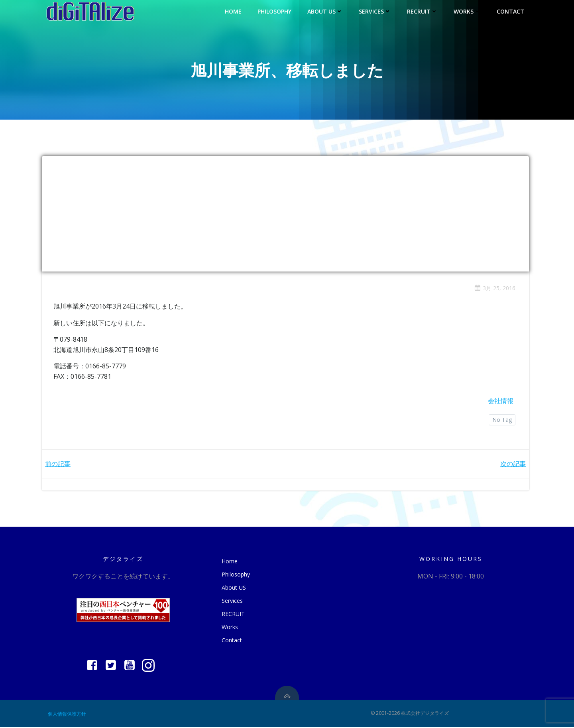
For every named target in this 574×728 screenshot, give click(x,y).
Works (468, 11)
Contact (511, 11)
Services (375, 11)
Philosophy (275, 11)
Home (234, 11)
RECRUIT (423, 11)
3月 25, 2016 (494, 288)
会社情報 (500, 401)
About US (325, 11)
